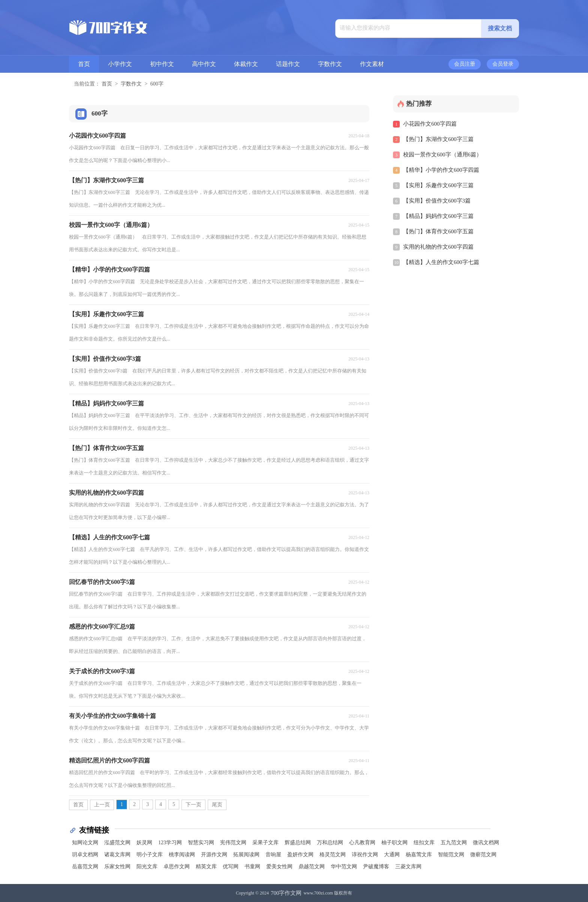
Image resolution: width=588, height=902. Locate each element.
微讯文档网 (486, 843)
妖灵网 (144, 843)
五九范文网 (454, 843)
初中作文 (162, 64)
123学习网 (170, 843)
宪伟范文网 (233, 843)
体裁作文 (246, 64)
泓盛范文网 (117, 843)
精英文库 (206, 867)
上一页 (102, 805)
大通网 (392, 855)
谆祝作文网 (365, 855)
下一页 (193, 805)
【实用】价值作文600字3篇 (437, 201)
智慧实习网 (201, 843)
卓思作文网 (177, 867)
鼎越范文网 (312, 867)
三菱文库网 (408, 867)
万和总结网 (330, 843)
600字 (157, 84)
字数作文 (330, 64)
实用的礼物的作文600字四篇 (438, 247)
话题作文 (288, 64)
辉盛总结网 (298, 843)
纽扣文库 (424, 843)
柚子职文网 (394, 843)
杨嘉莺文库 (419, 855)
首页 (84, 64)
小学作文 (120, 64)
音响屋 (273, 855)
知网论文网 (85, 843)
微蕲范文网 (483, 855)
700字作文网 (286, 893)
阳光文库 (147, 867)
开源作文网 (214, 855)
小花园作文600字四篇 (430, 124)
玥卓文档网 (85, 855)
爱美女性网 (279, 867)
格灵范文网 (333, 855)
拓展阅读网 (246, 855)
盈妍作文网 (300, 855)
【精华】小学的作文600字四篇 (441, 170)
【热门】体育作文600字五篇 (438, 231)
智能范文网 (451, 855)
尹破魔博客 (376, 867)
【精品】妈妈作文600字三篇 (438, 216)
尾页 (217, 805)
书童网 (252, 867)
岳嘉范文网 (85, 867)
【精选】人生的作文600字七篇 (441, 262)
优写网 (231, 867)
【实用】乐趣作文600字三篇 (438, 185)
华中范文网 (344, 867)
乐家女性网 (117, 867)
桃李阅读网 (182, 855)
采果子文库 (265, 843)
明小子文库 (150, 855)
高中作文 (204, 64)
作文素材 (372, 64)
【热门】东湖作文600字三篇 (438, 139)
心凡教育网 (362, 843)
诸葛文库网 (117, 855)
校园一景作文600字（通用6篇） (442, 155)
